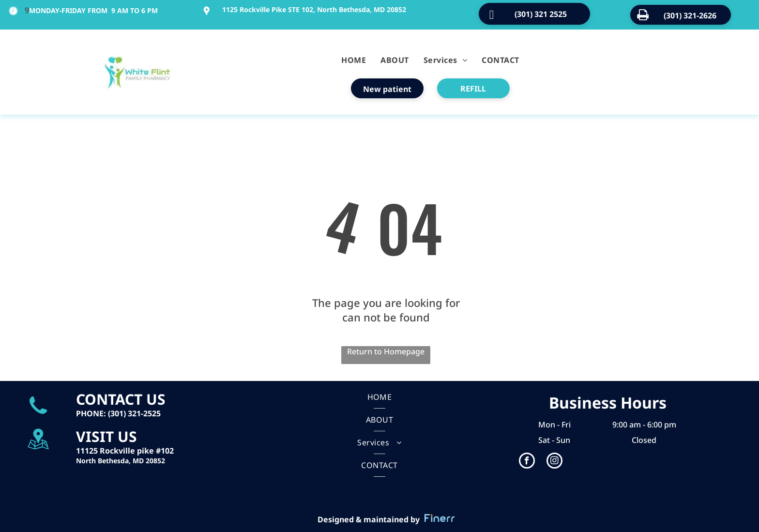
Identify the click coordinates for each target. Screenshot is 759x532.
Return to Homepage (386, 351)
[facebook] (527, 462)
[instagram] (554, 462)
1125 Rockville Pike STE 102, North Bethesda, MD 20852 (314, 9)
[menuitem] (354, 60)
